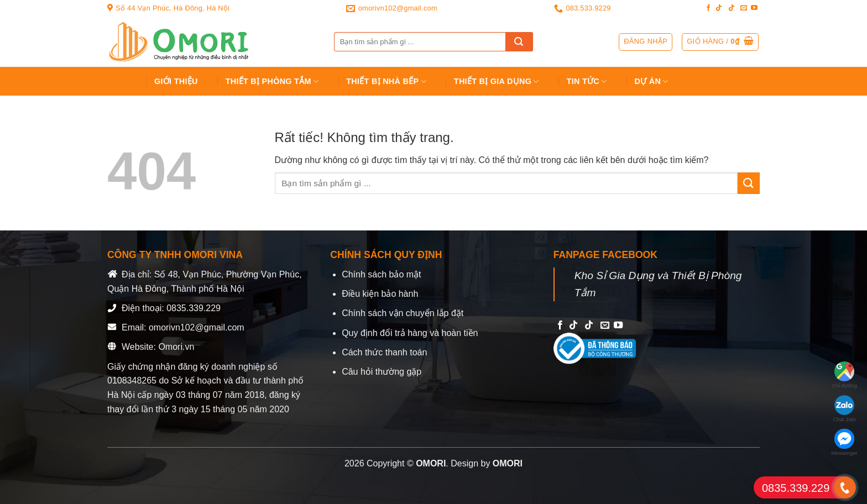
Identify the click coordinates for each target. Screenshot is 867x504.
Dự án (652, 82)
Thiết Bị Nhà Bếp (386, 82)
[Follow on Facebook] (708, 8)
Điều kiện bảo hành (380, 294)
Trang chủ (122, 81)
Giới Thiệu (176, 81)
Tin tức (587, 82)
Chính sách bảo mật (381, 274)
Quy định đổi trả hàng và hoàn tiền (410, 333)
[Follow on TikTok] (719, 8)
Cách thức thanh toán (384, 352)
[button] (720, 42)
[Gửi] (519, 42)
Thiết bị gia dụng (497, 82)
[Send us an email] (744, 8)
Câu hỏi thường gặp (382, 372)
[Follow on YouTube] (754, 8)
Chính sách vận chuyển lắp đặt (403, 313)
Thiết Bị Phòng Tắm (272, 82)
